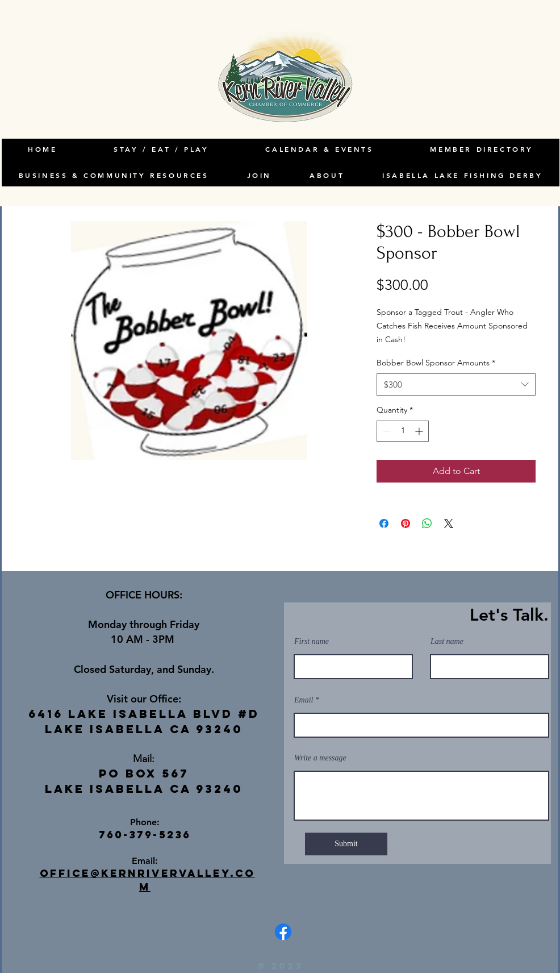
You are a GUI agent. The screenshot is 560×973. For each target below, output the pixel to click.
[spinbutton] (403, 431)
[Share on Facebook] (384, 523)
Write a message (320, 758)
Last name (447, 642)
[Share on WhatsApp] (427, 523)
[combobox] (456, 384)
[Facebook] (283, 932)
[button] (327, 176)
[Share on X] (449, 523)
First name (312, 642)
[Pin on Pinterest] (406, 523)
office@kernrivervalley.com (147, 880)
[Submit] (346, 844)
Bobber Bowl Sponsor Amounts (436, 363)
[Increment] (420, 431)
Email (304, 700)
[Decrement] (385, 431)
